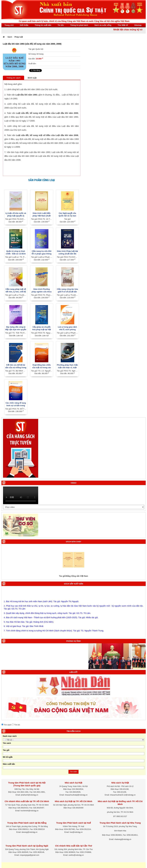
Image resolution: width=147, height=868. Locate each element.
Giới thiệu (24, 25)
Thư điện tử (123, 25)
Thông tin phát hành (79, 25)
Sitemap (138, 25)
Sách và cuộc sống (103, 25)
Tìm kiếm (73, 772)
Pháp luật (19, 37)
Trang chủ (9, 25)
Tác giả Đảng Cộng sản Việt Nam (73, 576)
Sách (10, 37)
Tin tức (61, 25)
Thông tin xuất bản (43, 25)
